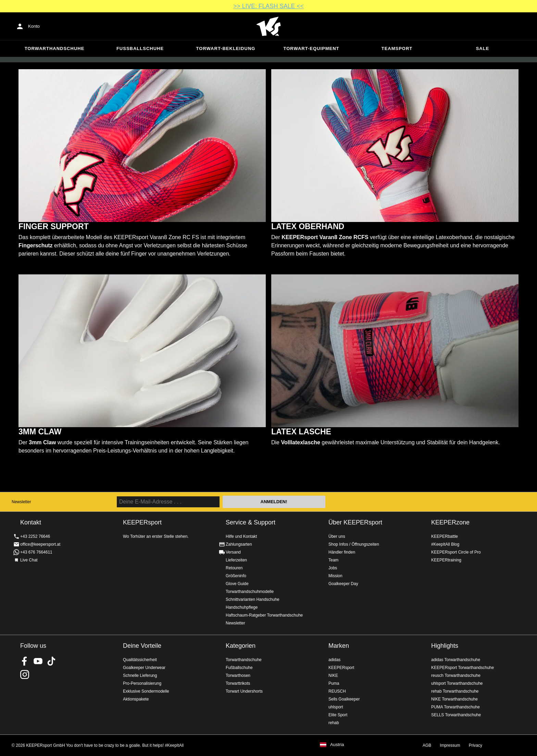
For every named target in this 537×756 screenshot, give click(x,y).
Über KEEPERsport (355, 522)
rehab (334, 723)
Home (268, 26)
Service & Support (251, 522)
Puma (334, 683)
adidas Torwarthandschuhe (456, 660)
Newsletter (21, 502)
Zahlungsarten (239, 544)
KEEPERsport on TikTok (51, 661)
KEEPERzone (450, 522)
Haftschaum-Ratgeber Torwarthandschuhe (264, 615)
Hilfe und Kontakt (241, 536)
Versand (233, 552)
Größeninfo (236, 576)
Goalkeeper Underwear (144, 668)
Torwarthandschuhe (55, 48)
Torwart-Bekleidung (226, 48)
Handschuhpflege (242, 607)
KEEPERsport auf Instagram (25, 674)
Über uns (337, 536)
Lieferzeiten (236, 560)
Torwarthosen (238, 676)
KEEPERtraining (446, 560)
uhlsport (336, 707)
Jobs (333, 568)
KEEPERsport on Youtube (38, 661)
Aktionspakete (136, 699)
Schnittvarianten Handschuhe (253, 599)
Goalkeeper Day (343, 584)
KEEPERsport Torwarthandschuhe (463, 668)
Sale (483, 48)
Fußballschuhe (140, 48)
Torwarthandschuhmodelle (250, 592)
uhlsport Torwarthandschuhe (457, 683)
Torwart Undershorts (244, 691)
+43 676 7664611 (36, 552)
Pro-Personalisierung (142, 683)
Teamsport (397, 48)
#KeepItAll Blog (445, 544)
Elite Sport (338, 715)
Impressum (450, 745)
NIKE (333, 676)
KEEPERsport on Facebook (25, 661)
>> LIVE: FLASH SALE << (268, 6)
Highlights (445, 646)
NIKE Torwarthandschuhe (454, 699)
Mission (335, 576)
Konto (34, 26)
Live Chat (29, 560)
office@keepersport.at (40, 544)
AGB (427, 745)
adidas (334, 660)
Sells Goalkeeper (344, 699)
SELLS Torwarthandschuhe (456, 715)
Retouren (234, 568)
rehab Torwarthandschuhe (455, 691)
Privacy (476, 745)
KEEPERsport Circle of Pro (456, 552)
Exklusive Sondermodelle (146, 691)
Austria (337, 745)
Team (333, 560)
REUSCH (337, 691)
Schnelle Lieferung (140, 676)
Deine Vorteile (142, 646)
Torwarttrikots (238, 683)
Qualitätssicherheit (140, 660)
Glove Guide (237, 584)
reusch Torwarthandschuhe (456, 676)
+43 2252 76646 (35, 536)
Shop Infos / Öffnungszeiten (354, 544)
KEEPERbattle (445, 536)
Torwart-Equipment (311, 48)
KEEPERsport (341, 668)
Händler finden (342, 552)
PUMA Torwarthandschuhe (455, 707)
